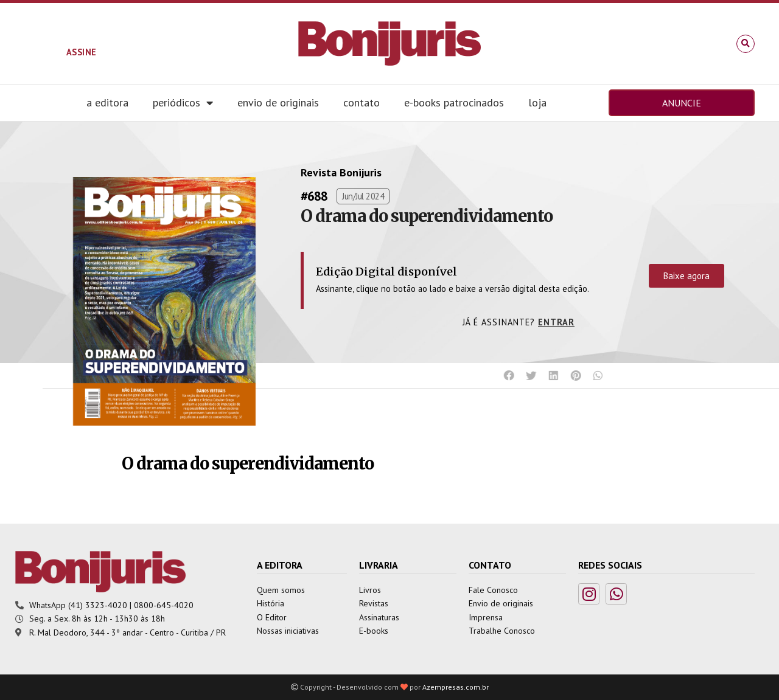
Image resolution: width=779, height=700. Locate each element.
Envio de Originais (278, 102)
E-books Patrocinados (454, 102)
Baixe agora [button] (686, 276)
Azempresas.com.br (456, 687)
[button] (746, 44)
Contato (362, 102)
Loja (537, 102)
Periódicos (183, 103)
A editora (107, 102)
